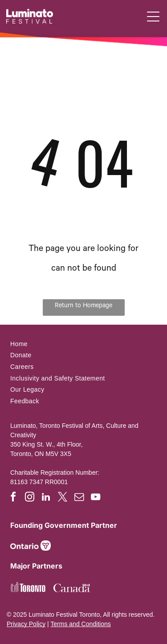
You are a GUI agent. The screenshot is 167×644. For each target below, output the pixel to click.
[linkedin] (46, 498)
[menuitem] (83, 344)
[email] (79, 498)
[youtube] (95, 498)
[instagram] (29, 498)
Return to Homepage (83, 306)
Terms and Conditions (80, 624)
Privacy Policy (26, 624)
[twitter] (62, 498)
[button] (153, 17)
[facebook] (13, 498)
